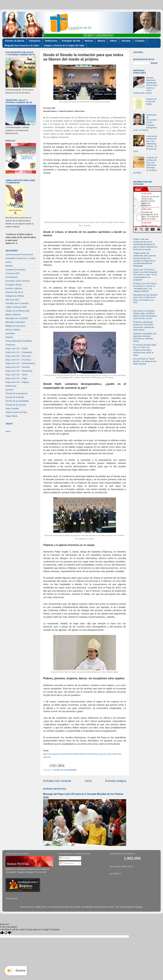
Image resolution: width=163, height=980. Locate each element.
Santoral (9, 390)
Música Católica (13, 330)
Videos (113, 41)
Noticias (89, 41)
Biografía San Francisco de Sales (22, 45)
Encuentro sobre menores (18, 281)
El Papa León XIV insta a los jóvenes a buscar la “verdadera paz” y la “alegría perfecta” (145, 287)
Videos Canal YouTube (16, 412)
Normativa (10, 333)
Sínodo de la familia (15, 397)
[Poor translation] (8, 933)
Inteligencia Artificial (15, 296)
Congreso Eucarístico (16, 270)
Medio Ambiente (13, 315)
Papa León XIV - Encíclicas (18, 360)
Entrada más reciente (57, 781)
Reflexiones (51, 41)
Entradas (65, 858)
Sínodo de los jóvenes (16, 405)
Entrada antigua (116, 781)
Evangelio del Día (71, 41)
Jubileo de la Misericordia (17, 311)
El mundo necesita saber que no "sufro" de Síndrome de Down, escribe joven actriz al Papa (145, 350)
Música (101, 41)
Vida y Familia (12, 408)
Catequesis (35, 41)
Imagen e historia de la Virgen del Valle (64, 45)
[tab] (140, 189)
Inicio (88, 781)
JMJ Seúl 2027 (12, 300)
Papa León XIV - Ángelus (17, 382)
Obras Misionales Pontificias (19, 341)
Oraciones (10, 345)
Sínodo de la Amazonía (16, 393)
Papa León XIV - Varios (16, 375)
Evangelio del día (14, 285)
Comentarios (67, 863)
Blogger (139, 907)
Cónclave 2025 (13, 273)
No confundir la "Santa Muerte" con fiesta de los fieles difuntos (145, 361)
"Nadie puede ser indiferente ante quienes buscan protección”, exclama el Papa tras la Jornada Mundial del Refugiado (145, 259)
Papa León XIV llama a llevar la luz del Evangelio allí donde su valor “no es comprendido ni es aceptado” (145, 275)
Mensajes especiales (15, 322)
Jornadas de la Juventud (17, 303)
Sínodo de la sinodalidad (65, 770)
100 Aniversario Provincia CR (19, 255)
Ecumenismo (12, 277)
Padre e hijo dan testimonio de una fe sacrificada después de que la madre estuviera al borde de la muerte (145, 244)
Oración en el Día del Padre (151, 102)
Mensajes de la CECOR (17, 318)
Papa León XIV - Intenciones (19, 371)
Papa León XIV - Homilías (18, 367)
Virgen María (12, 416)
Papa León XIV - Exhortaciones (20, 363)
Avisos (9, 262)
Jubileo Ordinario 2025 (16, 307)
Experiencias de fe (14, 292)
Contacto (140, 41)
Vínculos (126, 41)
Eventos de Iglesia (15, 41)
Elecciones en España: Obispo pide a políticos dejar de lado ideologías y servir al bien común (145, 315)
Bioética (9, 266)
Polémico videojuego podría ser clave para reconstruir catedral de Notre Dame (144, 326)
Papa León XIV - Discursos (18, 356)
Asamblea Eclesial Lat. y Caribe (20, 258)
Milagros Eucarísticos (16, 326)
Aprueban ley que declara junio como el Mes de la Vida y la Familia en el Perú (145, 299)
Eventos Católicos (14, 288)
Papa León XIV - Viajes (16, 378)
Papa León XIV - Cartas (17, 348)
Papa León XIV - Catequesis (19, 352)
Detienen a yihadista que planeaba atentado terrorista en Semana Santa (145, 337)
